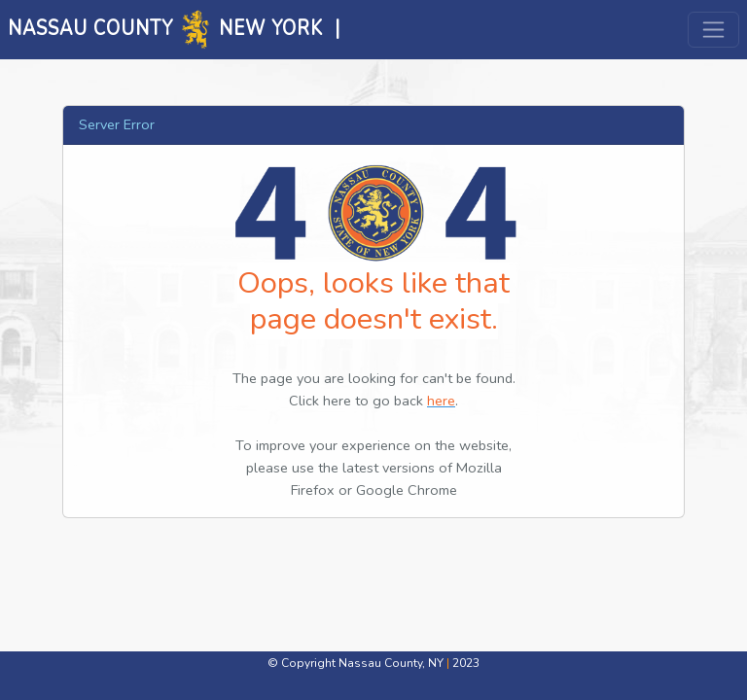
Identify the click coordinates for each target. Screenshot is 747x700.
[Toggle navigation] (713, 30)
